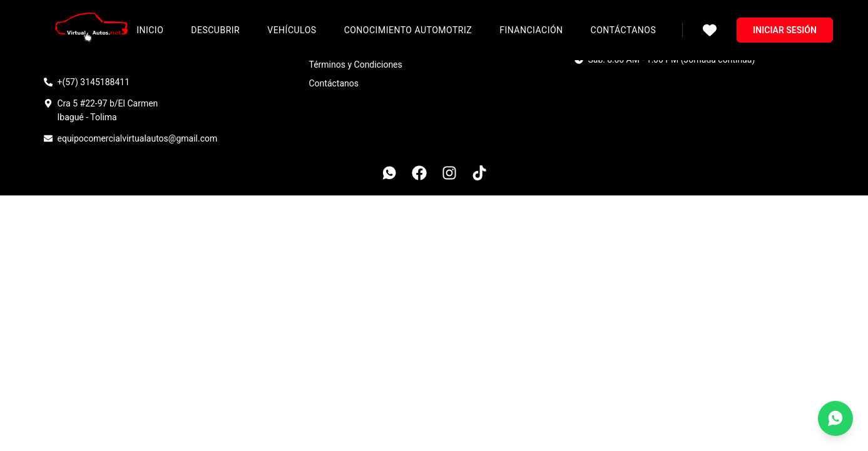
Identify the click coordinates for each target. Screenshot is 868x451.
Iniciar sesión (785, 30)
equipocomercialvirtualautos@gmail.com (138, 138)
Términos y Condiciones (356, 65)
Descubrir (215, 30)
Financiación (531, 30)
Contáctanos (624, 30)
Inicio (150, 30)
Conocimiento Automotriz (408, 30)
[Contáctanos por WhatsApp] (835, 418)
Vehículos (292, 30)
